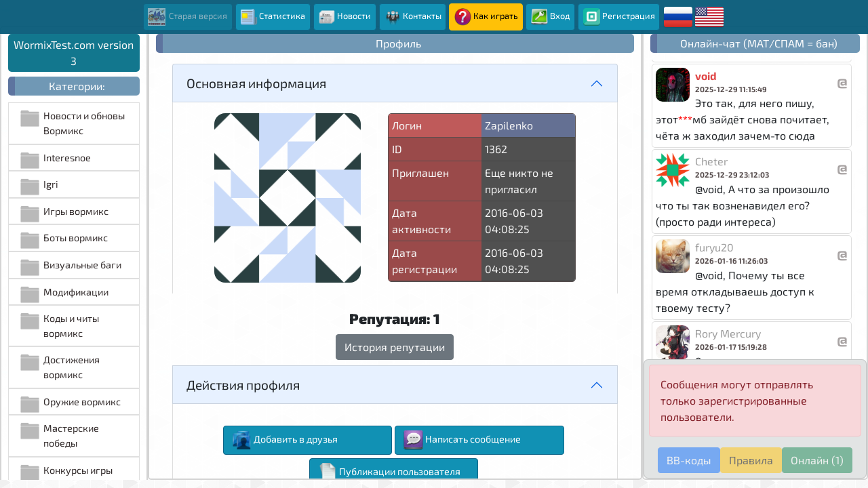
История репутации (395, 347)
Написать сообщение (462, 440)
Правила (751, 460)
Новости (344, 17)
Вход (551, 17)
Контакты (413, 17)
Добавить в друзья (285, 440)
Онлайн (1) (817, 460)
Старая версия (188, 17)
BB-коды (689, 460)
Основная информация (256, 83)
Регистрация (619, 17)
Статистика (273, 17)
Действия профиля (243, 385)
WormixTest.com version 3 (74, 53)
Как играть (486, 17)
